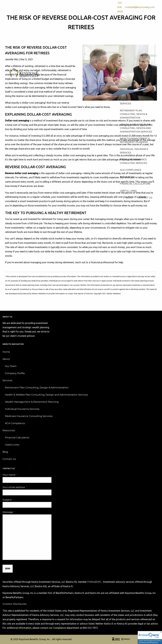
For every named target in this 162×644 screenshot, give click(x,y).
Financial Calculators (17, 438)
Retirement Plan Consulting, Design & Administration (37, 388)
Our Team (11, 366)
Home (6, 352)
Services (7, 380)
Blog (5, 452)
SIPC (99, 582)
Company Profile (15, 373)
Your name (21, 475)
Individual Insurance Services (22, 409)
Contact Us (9, 459)
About (6, 359)
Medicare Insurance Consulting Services (29, 416)
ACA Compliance (15, 423)
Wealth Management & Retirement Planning (32, 402)
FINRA (91, 582)
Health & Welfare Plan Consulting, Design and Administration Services (46, 395)
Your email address (26, 487)
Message (20, 512)
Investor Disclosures (15, 604)
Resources (9, 430)
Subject (20, 500)
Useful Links (12, 445)
